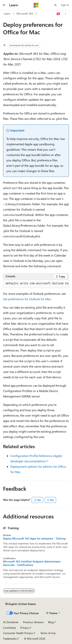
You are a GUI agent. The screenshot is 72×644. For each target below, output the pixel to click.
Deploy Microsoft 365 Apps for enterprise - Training (34, 539)
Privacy (25, 628)
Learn (7, 13)
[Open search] (55, 5)
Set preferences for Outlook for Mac (27, 299)
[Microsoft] (36, 5)
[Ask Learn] (58, 14)
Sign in (65, 5)
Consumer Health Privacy (18, 633)
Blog (51, 622)
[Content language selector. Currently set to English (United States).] (21, 604)
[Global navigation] (4, 5)
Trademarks (10, 639)
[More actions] (66, 14)
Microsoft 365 (25, 13)
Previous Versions (33, 622)
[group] (36, 284)
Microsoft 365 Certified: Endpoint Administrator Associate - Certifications (32, 563)
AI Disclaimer (11, 622)
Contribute (9, 628)
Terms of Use (48, 633)
